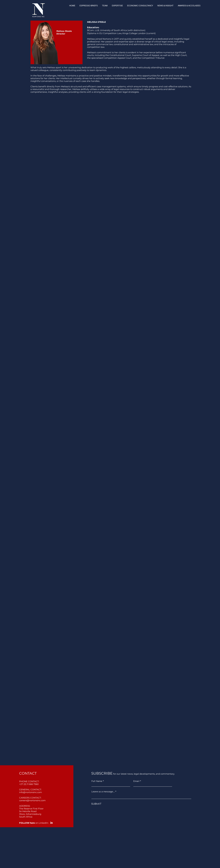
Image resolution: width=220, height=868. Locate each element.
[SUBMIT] (131, 804)
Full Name (97, 781)
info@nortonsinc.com (31, 792)
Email (136, 781)
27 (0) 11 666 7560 (30, 784)
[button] (105, 6)
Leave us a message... (103, 792)
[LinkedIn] (51, 823)
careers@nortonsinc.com (32, 800)
